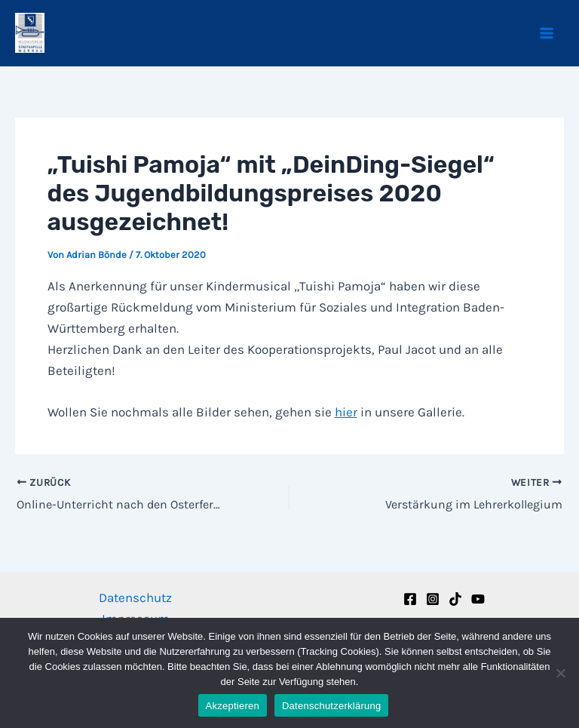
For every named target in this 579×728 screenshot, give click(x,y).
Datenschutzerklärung (331, 706)
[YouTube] (478, 599)
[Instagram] (433, 599)
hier (346, 412)
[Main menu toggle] (547, 33)
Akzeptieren (233, 706)
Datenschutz (135, 597)
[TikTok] (455, 599)
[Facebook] (410, 599)
